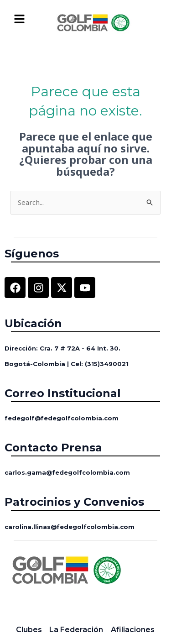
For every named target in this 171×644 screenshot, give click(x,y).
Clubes (29, 630)
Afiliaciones (133, 630)
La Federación (76, 630)
